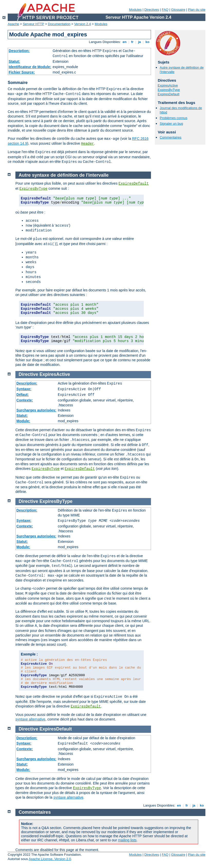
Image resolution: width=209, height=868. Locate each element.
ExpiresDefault (169, 94)
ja (139, 42)
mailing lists (127, 840)
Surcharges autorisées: (36, 410)
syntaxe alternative (30, 719)
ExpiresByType (169, 90)
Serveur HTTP (34, 24)
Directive (28, 374)
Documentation (59, 24)
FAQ (165, 10)
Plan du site (197, 10)
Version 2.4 (83, 24)
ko (147, 42)
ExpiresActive (168, 85)
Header (88, 144)
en (125, 42)
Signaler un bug (171, 124)
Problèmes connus (174, 118)
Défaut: (23, 395)
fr (132, 42)
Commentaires (171, 137)
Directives (152, 10)
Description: (19, 51)
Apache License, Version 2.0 (50, 859)
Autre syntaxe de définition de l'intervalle (64, 175)
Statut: (14, 61)
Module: (23, 421)
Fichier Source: (22, 72)
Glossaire (178, 10)
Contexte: (25, 400)
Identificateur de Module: (30, 67)
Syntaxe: (24, 389)
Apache (13, 24)
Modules (135, 10)
